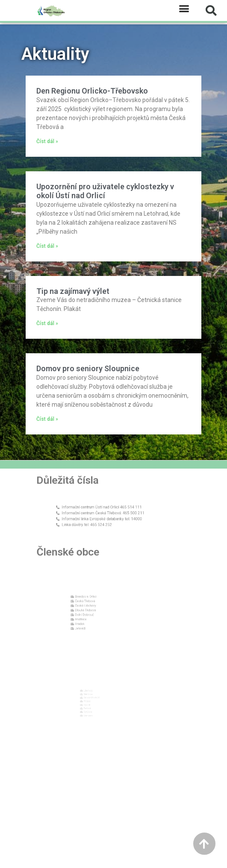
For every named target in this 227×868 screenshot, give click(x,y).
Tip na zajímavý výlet (73, 291)
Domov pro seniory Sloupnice (88, 368)
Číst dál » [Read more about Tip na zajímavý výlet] (47, 323)
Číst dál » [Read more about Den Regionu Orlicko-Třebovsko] (47, 141)
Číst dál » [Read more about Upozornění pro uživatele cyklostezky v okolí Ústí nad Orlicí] (47, 246)
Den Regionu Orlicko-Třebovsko (92, 91)
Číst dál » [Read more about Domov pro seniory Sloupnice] (47, 419)
